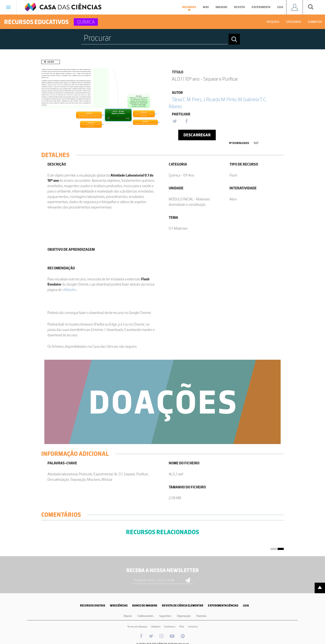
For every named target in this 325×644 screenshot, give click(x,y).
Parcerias (201, 616)
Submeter (315, 22)
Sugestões (165, 616)
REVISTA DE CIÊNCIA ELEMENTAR (183, 606)
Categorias (293, 22)
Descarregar (197, 135)
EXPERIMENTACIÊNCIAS (223, 606)
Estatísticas (170, 627)
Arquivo (128, 616)
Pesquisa (273, 22)
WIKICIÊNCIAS (119, 606)
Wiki (206, 7)
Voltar (51, 62)
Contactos (193, 627)
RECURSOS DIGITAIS (93, 606)
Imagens (221, 7)
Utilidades (70, 290)
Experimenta (261, 7)
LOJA (246, 606)
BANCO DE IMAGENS (145, 606)
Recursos (189, 8)
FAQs (182, 627)
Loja (280, 7)
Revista (240, 7)
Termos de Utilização (137, 627)
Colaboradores (146, 616)
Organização (184, 616)
